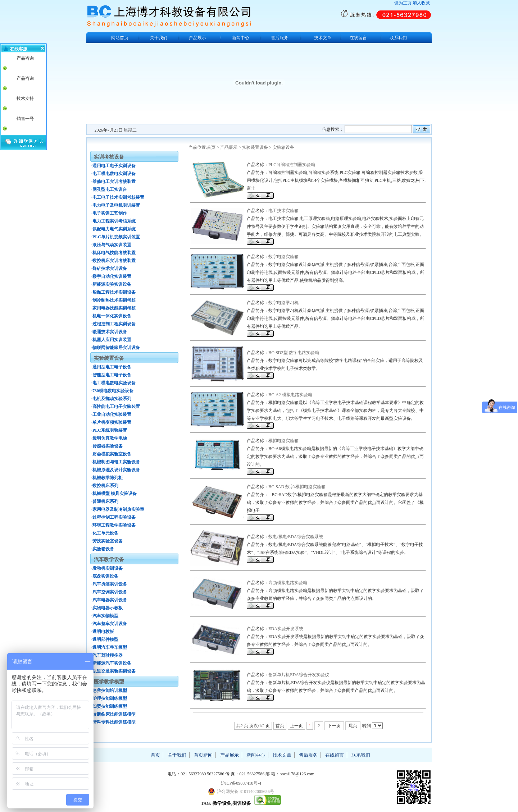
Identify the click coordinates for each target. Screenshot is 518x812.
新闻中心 (241, 38)
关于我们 (159, 38)
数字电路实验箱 (283, 257)
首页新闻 (203, 755)
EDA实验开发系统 (286, 629)
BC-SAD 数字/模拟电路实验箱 (297, 487)
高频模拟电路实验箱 (288, 583)
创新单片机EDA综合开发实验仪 (299, 675)
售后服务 (280, 38)
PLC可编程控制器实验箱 (292, 165)
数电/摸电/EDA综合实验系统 (296, 537)
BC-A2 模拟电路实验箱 (290, 395)
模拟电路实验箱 (283, 441)
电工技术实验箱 (283, 211)
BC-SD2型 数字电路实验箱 (294, 353)
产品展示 (197, 38)
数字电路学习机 (283, 303)
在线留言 (358, 38)
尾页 (353, 726)
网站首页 (120, 38)
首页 (211, 147)
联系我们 (398, 38)
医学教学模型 (109, 682)
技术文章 (323, 38)
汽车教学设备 (109, 559)
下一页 (334, 726)
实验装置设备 (255, 147)
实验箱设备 (283, 147)
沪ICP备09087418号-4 (241, 783)
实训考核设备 (109, 157)
